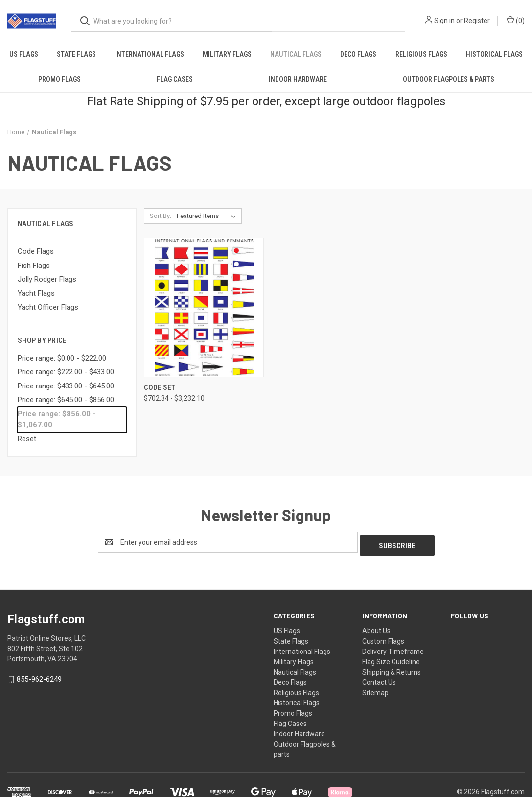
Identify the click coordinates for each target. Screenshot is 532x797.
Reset (27, 439)
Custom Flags (383, 638)
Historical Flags (494, 54)
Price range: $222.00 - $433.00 (66, 372)
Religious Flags (421, 54)
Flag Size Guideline (391, 658)
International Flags (150, 54)
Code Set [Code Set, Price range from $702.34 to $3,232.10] (160, 387)
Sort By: (161, 216)
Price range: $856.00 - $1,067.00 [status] (57, 420)
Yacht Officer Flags (48, 307)
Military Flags (227, 54)
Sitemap (375, 689)
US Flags (24, 54)
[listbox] (208, 216)
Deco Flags (358, 54)
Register (477, 21)
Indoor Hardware (298, 79)
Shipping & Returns (392, 669)
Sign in (444, 21)
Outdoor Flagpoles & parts (449, 79)
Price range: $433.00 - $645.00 (66, 386)
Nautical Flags (296, 54)
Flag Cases (175, 79)
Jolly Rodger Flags (47, 279)
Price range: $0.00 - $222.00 (62, 358)
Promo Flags (59, 79)
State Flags (76, 54)
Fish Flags (34, 266)
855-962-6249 (39, 676)
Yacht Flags (36, 293)
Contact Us (379, 679)
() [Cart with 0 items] (516, 20)
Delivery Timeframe (393, 648)
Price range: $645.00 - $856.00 (66, 400)
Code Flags (36, 251)
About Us (376, 628)
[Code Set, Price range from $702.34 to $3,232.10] (204, 307)
